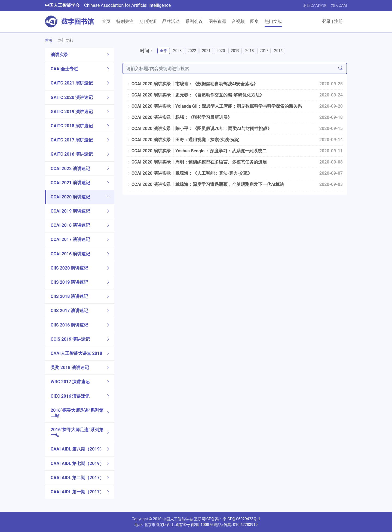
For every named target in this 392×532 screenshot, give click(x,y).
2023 (177, 51)
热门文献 (273, 21)
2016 (278, 51)
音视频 (238, 21)
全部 (164, 51)
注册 (338, 21)
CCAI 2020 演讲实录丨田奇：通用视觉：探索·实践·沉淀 (183, 140)
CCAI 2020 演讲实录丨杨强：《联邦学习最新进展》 (179, 117)
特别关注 (125, 21)
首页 (106, 21)
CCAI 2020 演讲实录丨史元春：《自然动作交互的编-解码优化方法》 (195, 95)
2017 (264, 51)
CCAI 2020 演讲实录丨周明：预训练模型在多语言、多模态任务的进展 (197, 162)
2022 (192, 51)
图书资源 (217, 21)
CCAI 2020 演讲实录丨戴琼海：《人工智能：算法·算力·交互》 (189, 173)
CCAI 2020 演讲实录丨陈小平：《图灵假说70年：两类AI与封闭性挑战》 (199, 129)
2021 (206, 51)
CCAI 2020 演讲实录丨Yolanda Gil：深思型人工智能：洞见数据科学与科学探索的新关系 (214, 106)
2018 (249, 51)
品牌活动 (171, 21)
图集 (255, 21)
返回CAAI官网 (315, 5)
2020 (221, 51)
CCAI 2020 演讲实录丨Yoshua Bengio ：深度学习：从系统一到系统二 (197, 151)
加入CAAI (339, 5)
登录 (326, 21)
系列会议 (194, 21)
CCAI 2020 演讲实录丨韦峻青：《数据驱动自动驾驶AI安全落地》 (192, 84)
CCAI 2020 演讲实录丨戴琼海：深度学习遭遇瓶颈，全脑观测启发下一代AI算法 (205, 184)
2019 (235, 51)
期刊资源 (148, 21)
